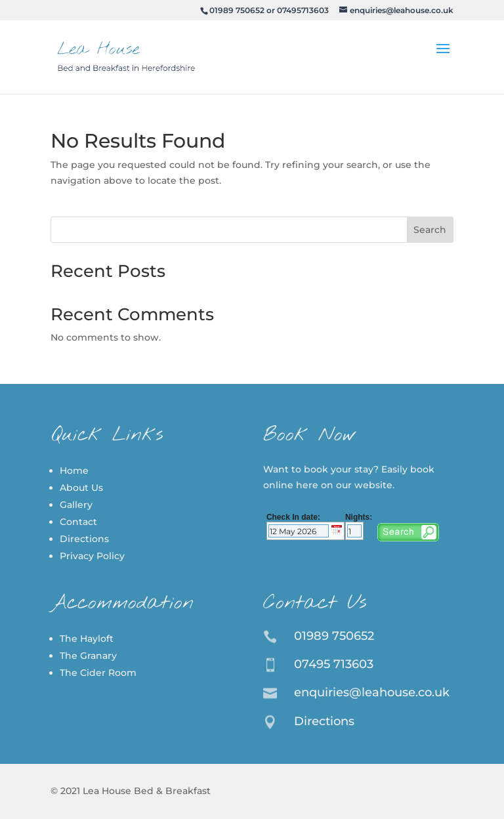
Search (430, 230)
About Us (81, 488)
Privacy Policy (92, 556)
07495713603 (303, 10)
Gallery (76, 505)
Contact (78, 522)
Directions (84, 539)
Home (74, 471)
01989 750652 (237, 10)
